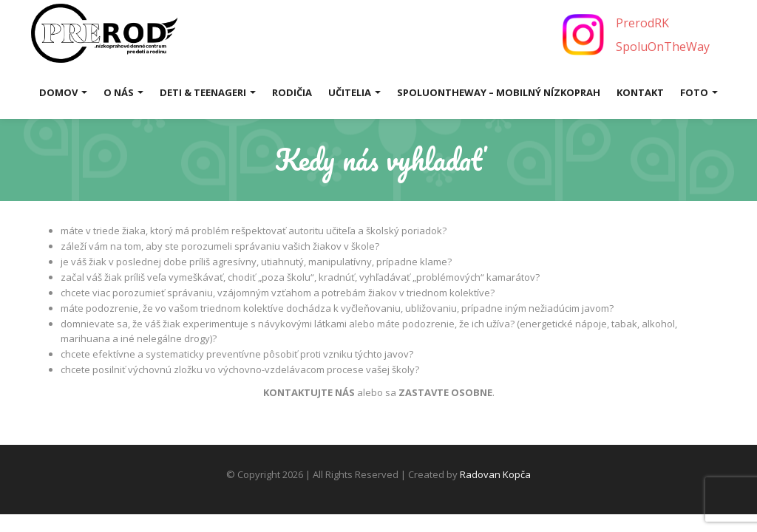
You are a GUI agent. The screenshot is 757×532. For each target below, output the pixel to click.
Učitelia (354, 92)
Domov (63, 92)
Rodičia (292, 92)
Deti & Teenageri (208, 92)
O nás (123, 92)
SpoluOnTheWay (663, 47)
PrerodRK (642, 23)
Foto (699, 92)
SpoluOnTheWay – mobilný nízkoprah (499, 92)
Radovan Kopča (495, 474)
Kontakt (640, 92)
